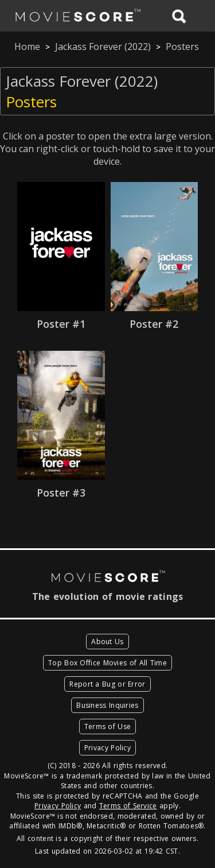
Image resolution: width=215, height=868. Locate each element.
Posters (182, 46)
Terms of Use (108, 726)
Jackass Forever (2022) (103, 46)
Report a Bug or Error (107, 684)
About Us (107, 642)
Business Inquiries (107, 705)
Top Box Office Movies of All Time (107, 663)
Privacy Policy (107, 748)
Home (27, 46)
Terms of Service (128, 806)
